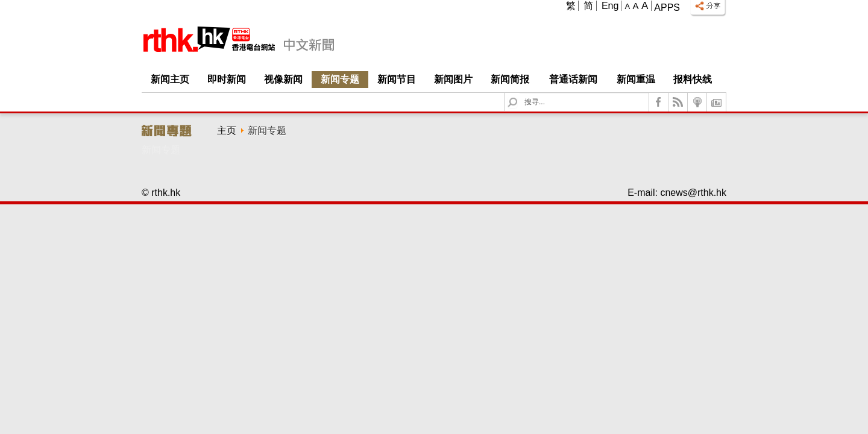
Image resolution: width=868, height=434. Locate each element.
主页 (227, 131)
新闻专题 (340, 79)
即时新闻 (227, 79)
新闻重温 (636, 79)
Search (520, 93)
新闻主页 (170, 79)
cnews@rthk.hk (693, 193)
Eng (610, 6)
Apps (667, 8)
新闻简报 (510, 79)
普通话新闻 (573, 79)
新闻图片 (453, 79)
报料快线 (693, 79)
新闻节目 (397, 79)
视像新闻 (283, 79)
